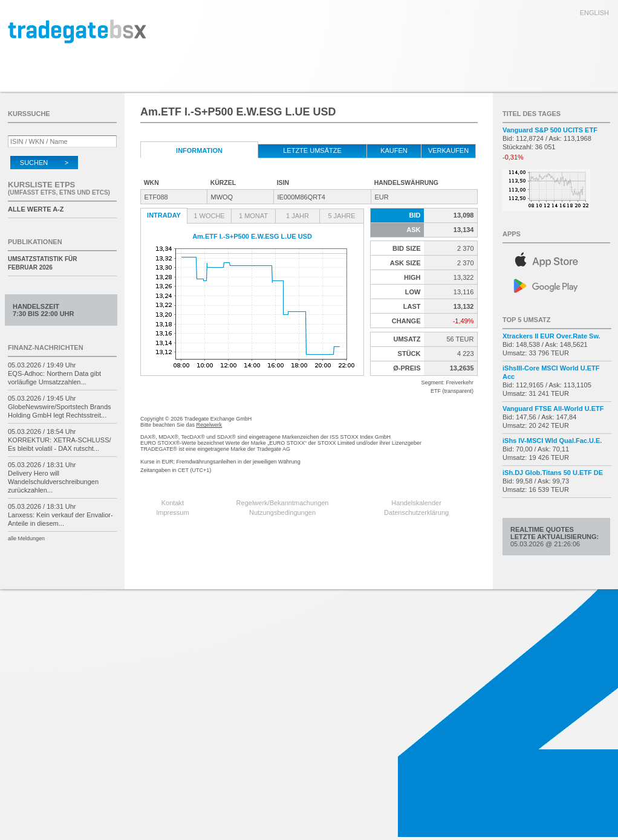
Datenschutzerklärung (416, 512)
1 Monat (253, 216)
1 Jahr (298, 216)
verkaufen (448, 150)
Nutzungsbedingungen (282, 512)
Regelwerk (210, 425)
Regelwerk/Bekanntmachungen (283, 503)
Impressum (172, 512)
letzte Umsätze (312, 150)
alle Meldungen (26, 538)
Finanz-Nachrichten (46, 347)
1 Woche (209, 216)
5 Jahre (341, 216)
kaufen (394, 150)
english (594, 13)
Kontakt (173, 503)
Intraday (164, 215)
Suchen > (44, 163)
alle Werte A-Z (36, 209)
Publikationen (35, 242)
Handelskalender (416, 503)
